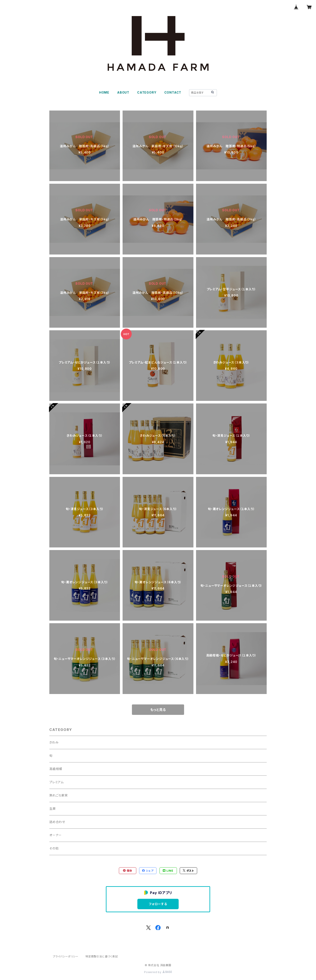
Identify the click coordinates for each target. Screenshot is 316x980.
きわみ (54, 742)
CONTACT (173, 92)
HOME (104, 92)
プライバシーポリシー (66, 956)
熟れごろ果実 (59, 795)
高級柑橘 (56, 769)
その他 (54, 848)
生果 (53, 809)
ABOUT (123, 92)
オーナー (56, 835)
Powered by (158, 972)
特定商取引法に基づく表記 (102, 956)
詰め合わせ (57, 822)
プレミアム (57, 782)
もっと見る (158, 710)
